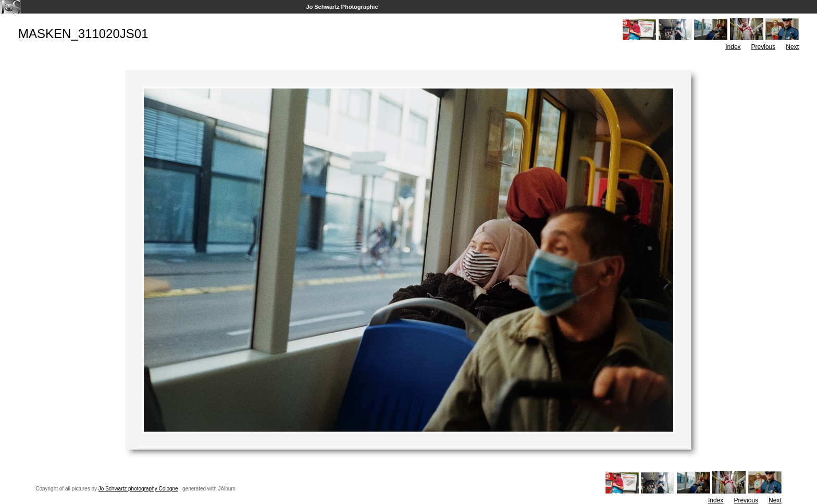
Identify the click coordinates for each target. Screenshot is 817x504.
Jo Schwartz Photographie (342, 7)
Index (733, 47)
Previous (764, 47)
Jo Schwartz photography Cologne (138, 489)
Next (792, 47)
